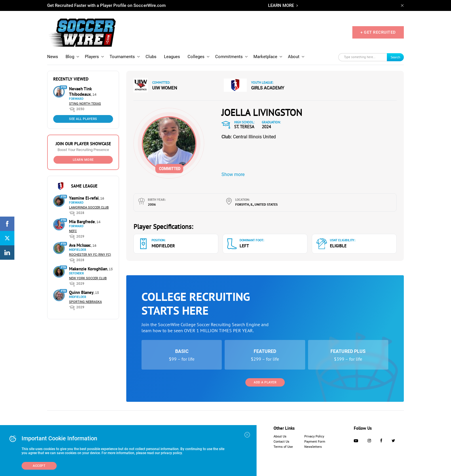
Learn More (83, 160)
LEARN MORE (281, 5)
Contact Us (281, 442)
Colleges (196, 57)
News (53, 57)
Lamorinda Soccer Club (89, 208)
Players (92, 57)
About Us (280, 436)
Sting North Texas (85, 104)
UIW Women (165, 88)
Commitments (229, 57)
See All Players (83, 119)
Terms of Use (283, 447)
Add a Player (265, 382)
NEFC (73, 231)
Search (395, 57)
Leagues (172, 57)
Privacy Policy (314, 436)
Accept (39, 466)
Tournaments (122, 57)
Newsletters (313, 447)
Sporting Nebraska (85, 302)
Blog (70, 57)
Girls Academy (268, 88)
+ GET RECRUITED (378, 32)
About (294, 57)
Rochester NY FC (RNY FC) (90, 255)
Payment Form (315, 442)
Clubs (151, 57)
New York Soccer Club (88, 278)
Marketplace (265, 57)
